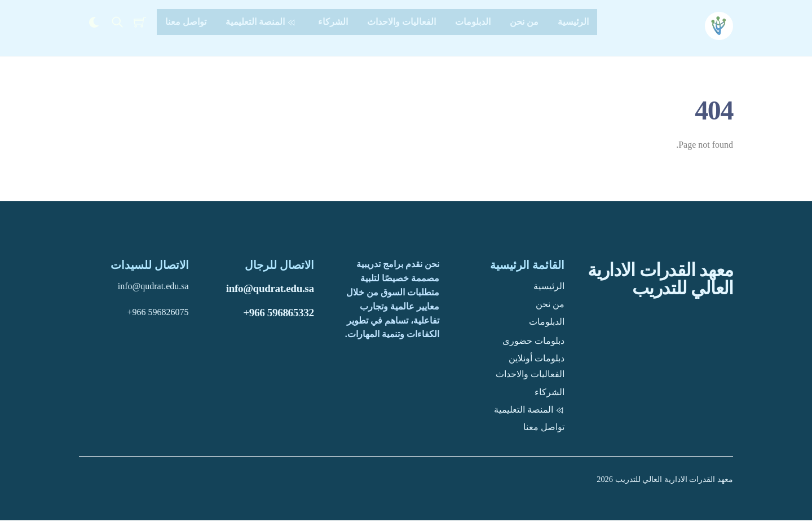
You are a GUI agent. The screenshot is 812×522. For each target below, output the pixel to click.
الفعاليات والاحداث (401, 22)
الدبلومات (473, 22)
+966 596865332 (278, 314)
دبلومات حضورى (533, 342)
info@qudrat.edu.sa (270, 291)
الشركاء (333, 22)
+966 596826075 (158, 314)
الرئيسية (573, 22)
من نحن (524, 22)
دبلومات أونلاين (537, 360)
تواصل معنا (186, 22)
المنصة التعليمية (262, 22)
